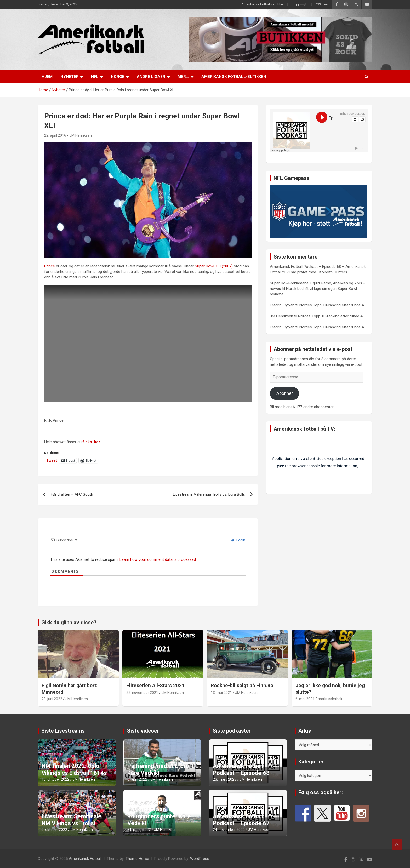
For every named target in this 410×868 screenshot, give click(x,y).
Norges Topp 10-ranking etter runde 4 (332, 305)
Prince (50, 266)
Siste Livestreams (63, 731)
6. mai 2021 (305, 699)
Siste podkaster (232, 731)
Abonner (285, 393)
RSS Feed (322, 4)
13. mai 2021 (221, 693)
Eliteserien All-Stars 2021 (155, 685)
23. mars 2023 (225, 779)
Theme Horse (137, 859)
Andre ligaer (151, 77)
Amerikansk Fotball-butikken (263, 4)
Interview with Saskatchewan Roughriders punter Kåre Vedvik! (159, 813)
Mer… (183, 77)
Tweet (52, 460)
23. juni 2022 (52, 699)
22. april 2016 (55, 135)
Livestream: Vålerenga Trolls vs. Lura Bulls (209, 494)
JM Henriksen (81, 135)
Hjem (47, 77)
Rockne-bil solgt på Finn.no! (243, 685)
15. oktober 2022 (55, 779)
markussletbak (330, 699)
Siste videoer (143, 731)
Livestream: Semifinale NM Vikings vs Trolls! (72, 820)
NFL (95, 77)
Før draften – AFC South (72, 494)
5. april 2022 (137, 779)
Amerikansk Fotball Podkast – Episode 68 (241, 769)
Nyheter (70, 77)
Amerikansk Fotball (85, 859)
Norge (118, 77)
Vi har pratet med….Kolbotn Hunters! (317, 272)
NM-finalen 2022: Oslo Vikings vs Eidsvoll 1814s (74, 769)
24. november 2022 (229, 830)
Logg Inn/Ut (300, 4)
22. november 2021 (142, 693)
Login (238, 540)
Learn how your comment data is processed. (158, 559)
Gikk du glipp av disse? (69, 623)
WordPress (200, 859)
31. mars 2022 (139, 830)
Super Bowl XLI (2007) (214, 266)
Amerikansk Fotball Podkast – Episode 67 (241, 820)
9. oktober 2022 (54, 830)
